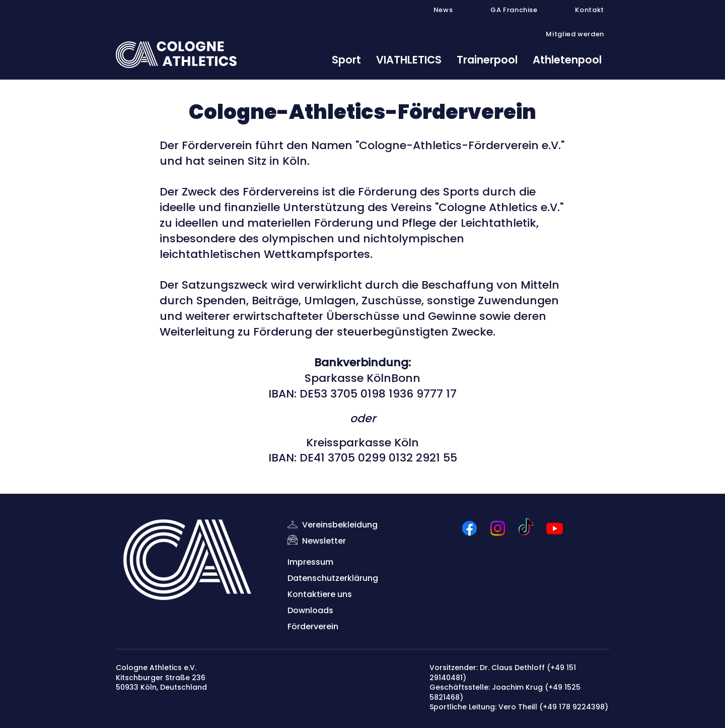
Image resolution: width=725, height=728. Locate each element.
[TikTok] (526, 528)
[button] (502, 10)
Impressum (310, 562)
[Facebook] (469, 528)
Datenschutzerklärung (333, 578)
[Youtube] (555, 528)
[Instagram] (498, 528)
